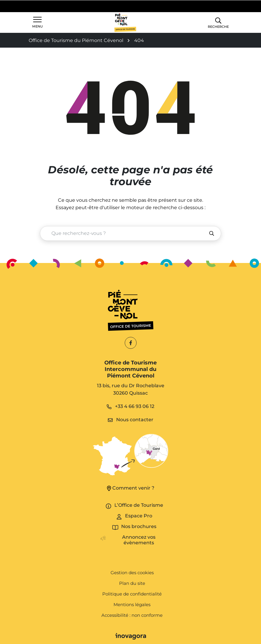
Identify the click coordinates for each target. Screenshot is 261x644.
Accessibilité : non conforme (132, 615)
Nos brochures (139, 526)
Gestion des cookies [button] (132, 573)
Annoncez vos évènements (139, 540)
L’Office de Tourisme (139, 505)
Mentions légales (132, 605)
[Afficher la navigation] (38, 22)
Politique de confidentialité (132, 594)
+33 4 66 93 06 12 (130, 406)
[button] (218, 22)
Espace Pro (139, 516)
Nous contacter (131, 420)
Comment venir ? (131, 488)
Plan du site (132, 583)
